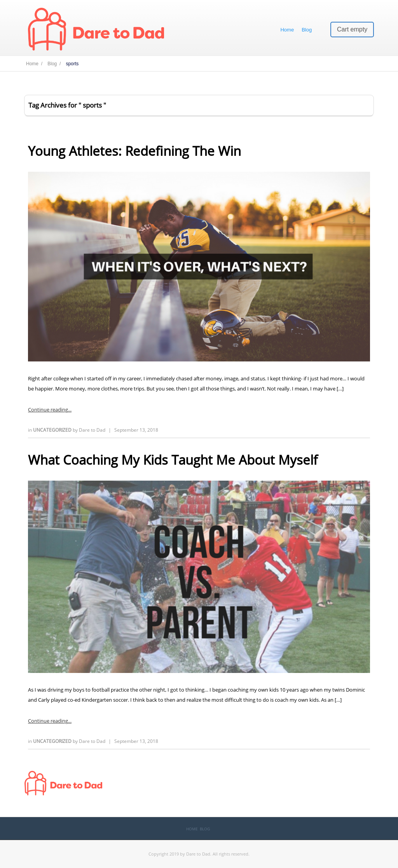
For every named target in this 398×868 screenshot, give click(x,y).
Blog (307, 30)
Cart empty (352, 29)
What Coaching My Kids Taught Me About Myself (173, 460)
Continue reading (48, 410)
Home (287, 30)
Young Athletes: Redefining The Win (134, 151)
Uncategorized (53, 430)
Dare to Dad (92, 430)
